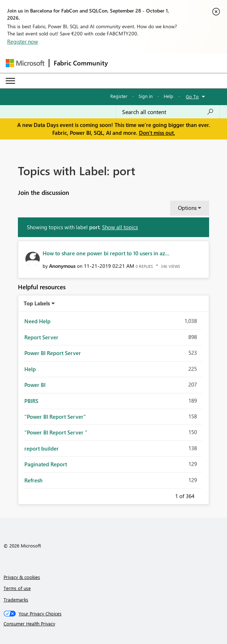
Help (168, 96)
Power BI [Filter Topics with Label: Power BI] (35, 385)
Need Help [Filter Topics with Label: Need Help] (37, 321)
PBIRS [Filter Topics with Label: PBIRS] (31, 401)
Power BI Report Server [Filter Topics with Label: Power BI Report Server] (53, 353)
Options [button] (187, 208)
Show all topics (120, 227)
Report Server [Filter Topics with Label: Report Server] (41, 337)
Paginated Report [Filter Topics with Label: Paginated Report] (46, 464)
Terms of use (17, 588)
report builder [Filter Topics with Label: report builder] (42, 448)
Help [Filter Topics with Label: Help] (30, 369)
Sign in (146, 96)
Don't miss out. (157, 133)
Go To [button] (192, 96)
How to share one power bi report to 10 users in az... (106, 253)
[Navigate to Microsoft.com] (25, 63)
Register (119, 96)
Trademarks (16, 599)
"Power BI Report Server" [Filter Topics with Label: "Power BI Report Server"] (55, 417)
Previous (166, 495)
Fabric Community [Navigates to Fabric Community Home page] (81, 63)
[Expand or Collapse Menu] (10, 81)
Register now (23, 41)
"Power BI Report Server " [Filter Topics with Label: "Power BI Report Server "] (56, 432)
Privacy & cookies (22, 577)
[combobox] (168, 112)
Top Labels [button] (37, 303)
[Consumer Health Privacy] (114, 624)
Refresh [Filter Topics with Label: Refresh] (33, 480)
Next (203, 495)
